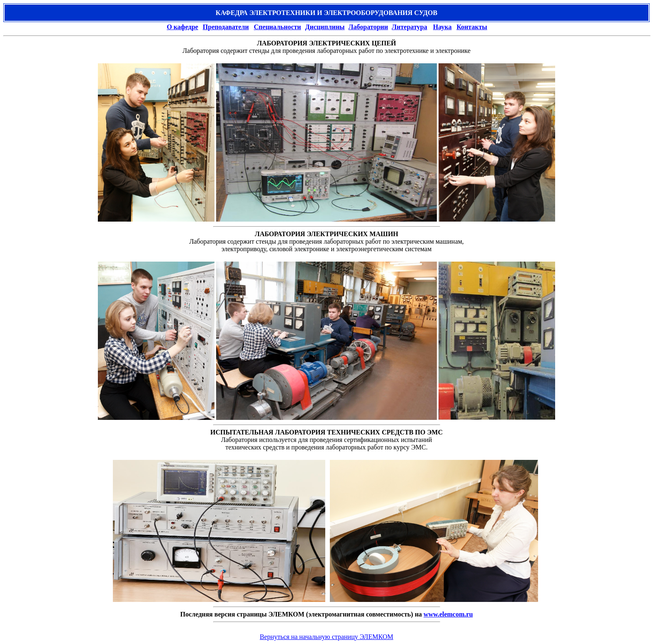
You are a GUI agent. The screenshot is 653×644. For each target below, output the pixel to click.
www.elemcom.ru (448, 614)
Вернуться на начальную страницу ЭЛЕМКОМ (326, 637)
